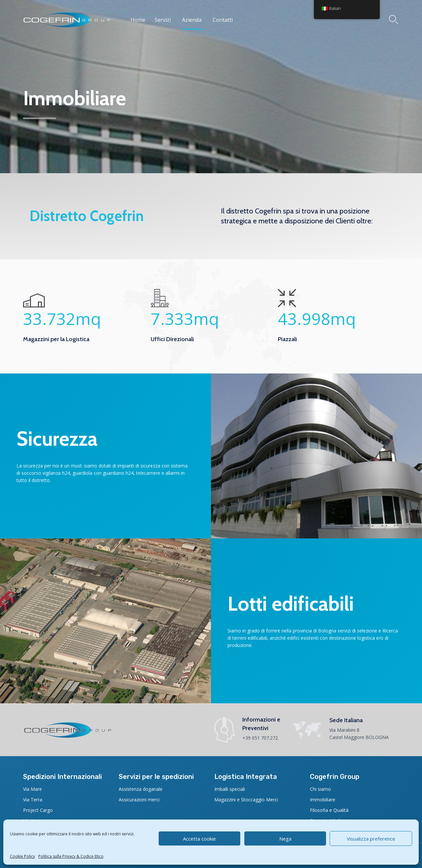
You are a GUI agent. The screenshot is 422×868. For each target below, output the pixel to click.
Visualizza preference (371, 839)
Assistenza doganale (141, 789)
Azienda (192, 20)
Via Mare (32, 789)
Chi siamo (320, 789)
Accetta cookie (199, 839)
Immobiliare (323, 800)
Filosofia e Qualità (329, 810)
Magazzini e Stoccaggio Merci (246, 800)
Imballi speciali (230, 789)
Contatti (223, 20)
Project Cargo (38, 810)
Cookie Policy (22, 856)
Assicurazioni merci (139, 800)
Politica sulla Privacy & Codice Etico (71, 856)
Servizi (163, 20)
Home (138, 20)
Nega (285, 839)
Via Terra (33, 800)
